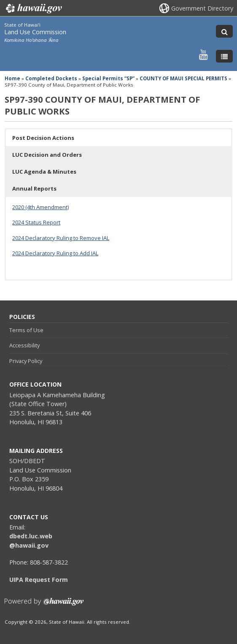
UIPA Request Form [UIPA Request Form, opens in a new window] (39, 580)
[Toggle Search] (224, 31)
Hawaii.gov (33, 8)
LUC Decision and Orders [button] (47, 155)
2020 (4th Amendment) (40, 207)
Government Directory (202, 8)
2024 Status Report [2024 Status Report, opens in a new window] (36, 222)
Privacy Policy (26, 361)
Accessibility (24, 345)
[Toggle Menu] (224, 56)
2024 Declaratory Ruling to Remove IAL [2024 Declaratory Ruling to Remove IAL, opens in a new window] (61, 238)
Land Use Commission (35, 32)
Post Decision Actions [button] (43, 138)
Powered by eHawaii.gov (44, 605)
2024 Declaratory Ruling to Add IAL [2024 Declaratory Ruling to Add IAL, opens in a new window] (55, 253)
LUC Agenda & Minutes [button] (44, 172)
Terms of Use (26, 330)
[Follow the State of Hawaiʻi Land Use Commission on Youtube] (203, 54)
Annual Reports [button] (34, 188)
